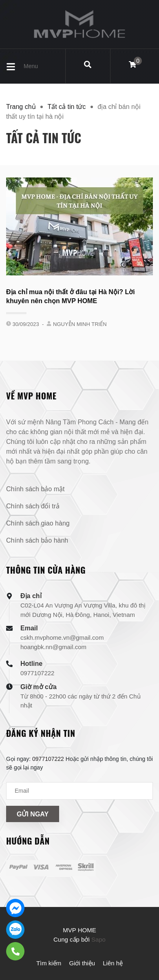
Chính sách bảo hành (37, 540)
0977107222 (37, 673)
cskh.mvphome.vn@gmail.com (62, 637)
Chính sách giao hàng (38, 523)
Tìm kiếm (49, 963)
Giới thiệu (82, 963)
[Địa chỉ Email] (79, 791)
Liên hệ (113, 963)
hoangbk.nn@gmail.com (53, 647)
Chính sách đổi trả (33, 506)
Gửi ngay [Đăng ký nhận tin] (33, 814)
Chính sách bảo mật (35, 489)
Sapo (98, 939)
